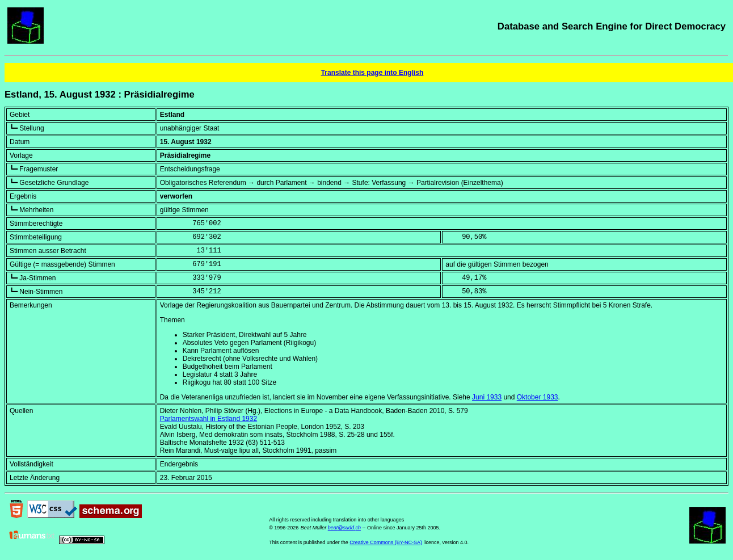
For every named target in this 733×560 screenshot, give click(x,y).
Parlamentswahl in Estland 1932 (208, 419)
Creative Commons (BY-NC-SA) (386, 542)
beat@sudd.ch (344, 528)
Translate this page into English (372, 73)
